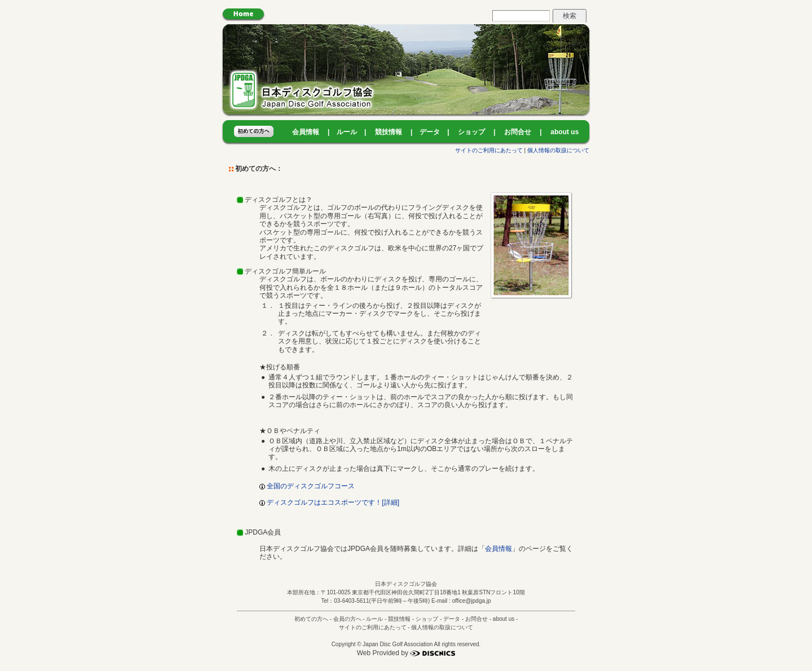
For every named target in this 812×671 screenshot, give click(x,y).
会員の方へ (347, 619)
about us (564, 132)
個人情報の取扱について (558, 150)
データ (430, 132)
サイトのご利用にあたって (489, 150)
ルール (347, 132)
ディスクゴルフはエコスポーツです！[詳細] (329, 502)
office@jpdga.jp (472, 601)
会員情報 (306, 132)
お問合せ (518, 132)
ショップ (471, 132)
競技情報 (389, 132)
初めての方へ (311, 619)
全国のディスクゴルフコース (307, 486)
